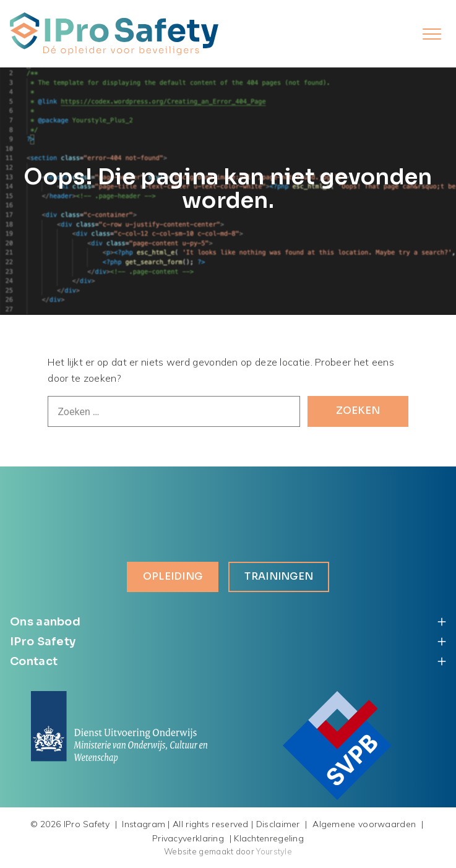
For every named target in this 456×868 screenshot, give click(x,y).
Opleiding (173, 577)
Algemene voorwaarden (364, 825)
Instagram (144, 825)
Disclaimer (278, 825)
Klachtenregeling (269, 838)
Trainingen (279, 577)
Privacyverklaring (188, 838)
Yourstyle (273, 852)
